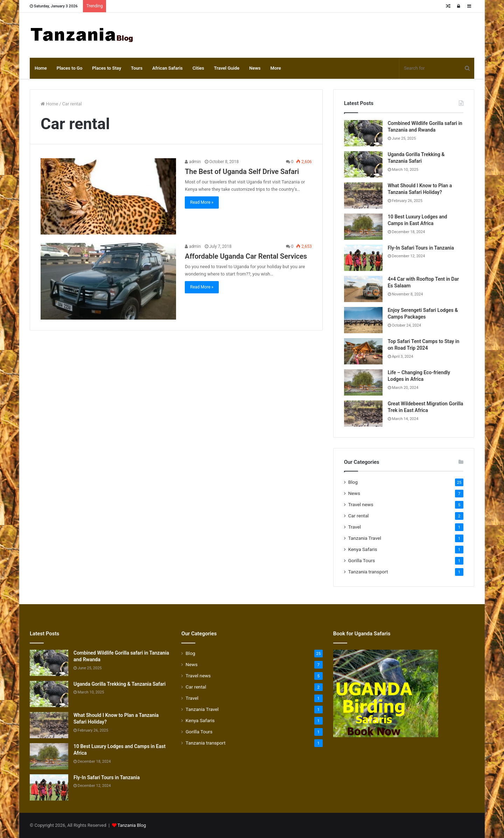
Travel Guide (227, 68)
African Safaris (167, 68)
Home (41, 68)
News (255, 68)
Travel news (361, 504)
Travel (355, 527)
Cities (198, 68)
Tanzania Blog (132, 825)
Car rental (359, 516)
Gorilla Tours (362, 560)
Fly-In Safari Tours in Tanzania (421, 248)
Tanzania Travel (365, 538)
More (276, 68)
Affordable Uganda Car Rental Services (246, 256)
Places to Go (69, 68)
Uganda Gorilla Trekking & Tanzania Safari (120, 684)
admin (193, 162)
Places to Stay (107, 68)
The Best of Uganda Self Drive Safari (242, 172)
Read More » (202, 202)
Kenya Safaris (363, 549)
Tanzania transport (368, 572)
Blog (353, 482)
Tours (137, 68)
